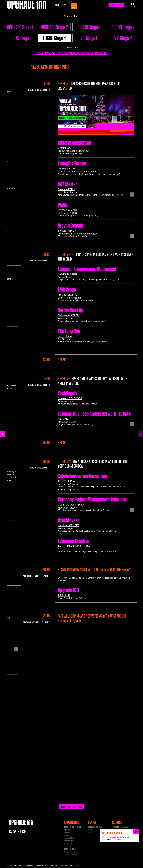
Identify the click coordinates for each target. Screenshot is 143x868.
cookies (114, 837)
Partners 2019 (69, 841)
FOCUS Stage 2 (123, 27)
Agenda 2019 (69, 838)
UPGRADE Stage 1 (20, 27)
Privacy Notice (29, 865)
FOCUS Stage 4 (54, 38)
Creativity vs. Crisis (71, 852)
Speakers (68, 830)
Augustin (66, 189)
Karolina (69, 525)
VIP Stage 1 (89, 38)
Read (90, 830)
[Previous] (3, 434)
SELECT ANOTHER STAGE (72, 807)
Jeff (64, 595)
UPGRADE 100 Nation (120, 827)
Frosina (67, 295)
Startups (67, 833)
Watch (90, 833)
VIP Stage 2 (123, 38)
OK (136, 832)
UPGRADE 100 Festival (72, 827)
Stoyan (67, 231)
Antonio (74, 546)
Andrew (67, 169)
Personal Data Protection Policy (48, 865)
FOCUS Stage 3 (20, 38)
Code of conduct (67, 865)
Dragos (70, 398)
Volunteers (68, 835)
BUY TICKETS (116, 5)
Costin (72, 505)
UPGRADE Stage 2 (54, 27)
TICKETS (67, 846)
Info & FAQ (68, 844)
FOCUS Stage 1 (89, 27)
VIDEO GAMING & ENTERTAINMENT (93, 53)
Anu (63, 419)
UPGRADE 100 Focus (72, 849)
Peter (65, 336)
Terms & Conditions (14, 865)
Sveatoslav (68, 210)
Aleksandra (68, 315)
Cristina (65, 148)
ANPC (78, 865)
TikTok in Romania (71, 855)
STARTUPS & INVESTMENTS (66, 53)
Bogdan (68, 274)
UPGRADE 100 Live (95, 827)
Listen (90, 835)
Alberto (66, 481)
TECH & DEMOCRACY (44, 53)
